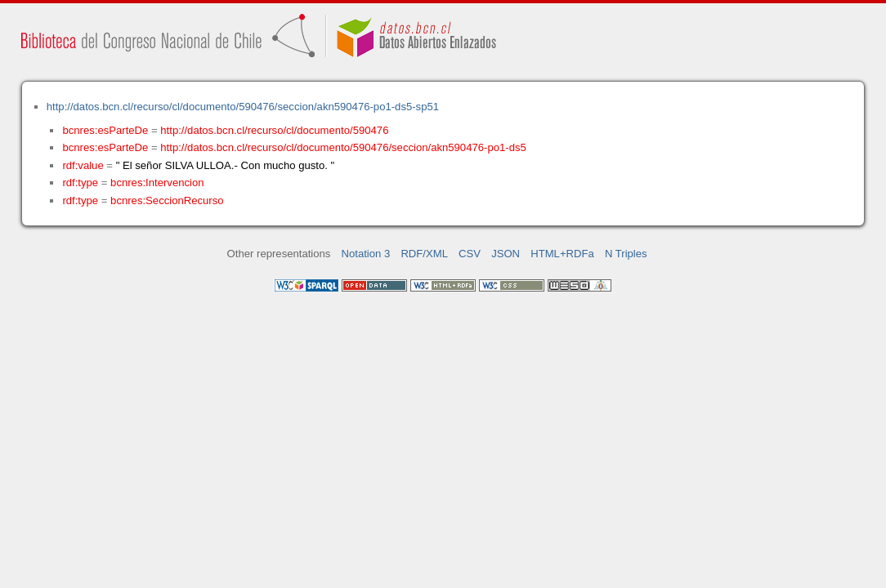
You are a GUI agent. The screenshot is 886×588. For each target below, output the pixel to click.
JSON (506, 254)
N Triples (626, 254)
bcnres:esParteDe (105, 130)
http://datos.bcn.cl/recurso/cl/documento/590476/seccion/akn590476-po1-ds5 (343, 147)
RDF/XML (424, 254)
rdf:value (83, 165)
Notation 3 (366, 254)
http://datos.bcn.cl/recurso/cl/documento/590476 (274, 130)
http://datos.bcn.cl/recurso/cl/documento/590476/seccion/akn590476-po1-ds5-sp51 (243, 107)
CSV (470, 254)
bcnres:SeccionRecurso (167, 200)
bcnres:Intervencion (157, 183)
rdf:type (80, 183)
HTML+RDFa (562, 254)
